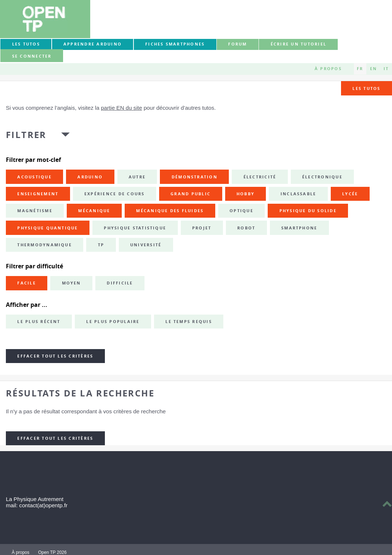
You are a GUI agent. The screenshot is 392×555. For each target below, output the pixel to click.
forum (237, 44)
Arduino (90, 177)
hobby (246, 194)
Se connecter (32, 56)
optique (241, 211)
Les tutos (26, 44)
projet (202, 228)
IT (386, 69)
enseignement (38, 194)
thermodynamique (45, 245)
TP (101, 245)
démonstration (195, 177)
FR (360, 69)
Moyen (72, 283)
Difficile (120, 283)
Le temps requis (189, 322)
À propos (328, 69)
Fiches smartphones (175, 44)
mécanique (94, 211)
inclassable (298, 194)
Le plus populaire (113, 322)
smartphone (299, 228)
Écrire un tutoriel (298, 44)
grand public (190, 194)
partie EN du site (121, 108)
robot (246, 228)
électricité (260, 177)
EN (373, 69)
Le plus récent (39, 322)
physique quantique (47, 228)
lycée (350, 194)
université (146, 245)
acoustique (34, 177)
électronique (322, 177)
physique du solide (308, 211)
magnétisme (35, 211)
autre (137, 177)
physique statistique (135, 228)
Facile (26, 283)
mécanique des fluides (170, 211)
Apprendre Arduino (93, 44)
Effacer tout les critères (55, 356)
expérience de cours (115, 194)
